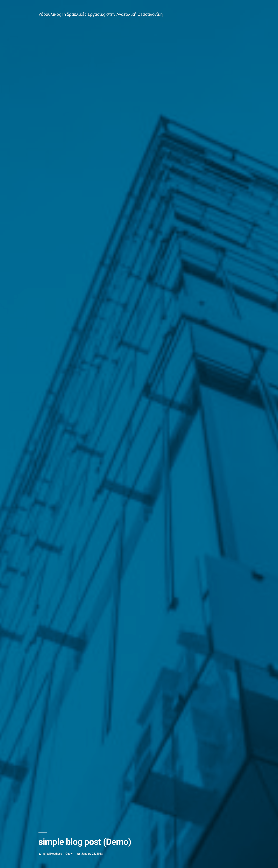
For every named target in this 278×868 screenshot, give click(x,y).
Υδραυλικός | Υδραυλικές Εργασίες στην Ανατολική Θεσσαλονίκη (101, 14)
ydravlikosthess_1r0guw (58, 854)
